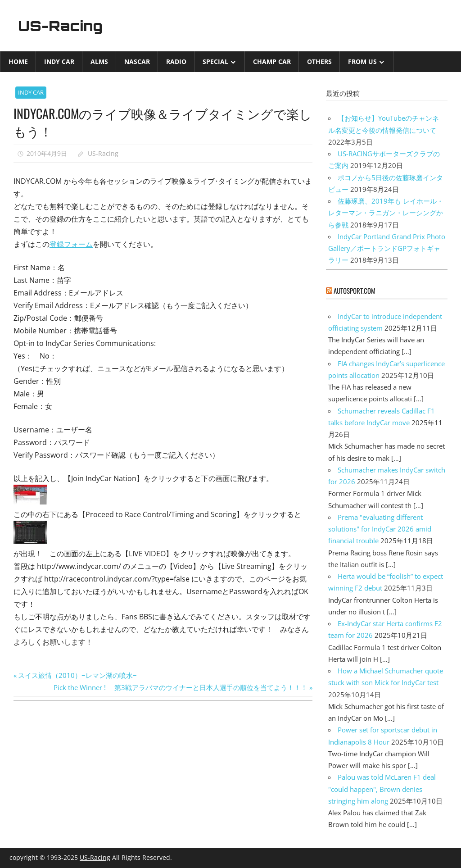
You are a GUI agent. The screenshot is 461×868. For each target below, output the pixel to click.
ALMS (99, 61)
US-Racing (62, 26)
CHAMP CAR (272, 61)
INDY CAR (59, 61)
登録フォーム (71, 244)
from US (362, 61)
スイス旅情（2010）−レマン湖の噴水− (77, 675)
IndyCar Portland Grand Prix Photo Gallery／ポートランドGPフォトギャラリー (387, 248)
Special (215, 61)
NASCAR (137, 61)
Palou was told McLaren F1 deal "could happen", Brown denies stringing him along (382, 789)
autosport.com (355, 291)
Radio (176, 61)
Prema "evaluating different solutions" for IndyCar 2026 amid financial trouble (380, 529)
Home (18, 61)
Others (319, 61)
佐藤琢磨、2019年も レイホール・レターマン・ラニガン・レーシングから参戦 (386, 213)
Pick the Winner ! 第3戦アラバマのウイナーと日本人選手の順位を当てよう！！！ (181, 687)
